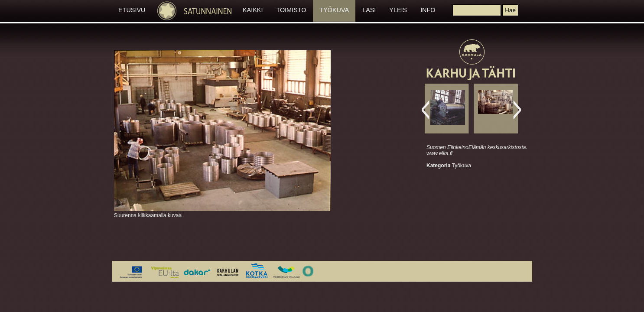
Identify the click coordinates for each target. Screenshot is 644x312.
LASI (369, 10)
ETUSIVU (132, 10)
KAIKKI (253, 10)
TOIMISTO (291, 10)
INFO (428, 10)
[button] (510, 10)
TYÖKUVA (334, 10)
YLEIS (398, 10)
